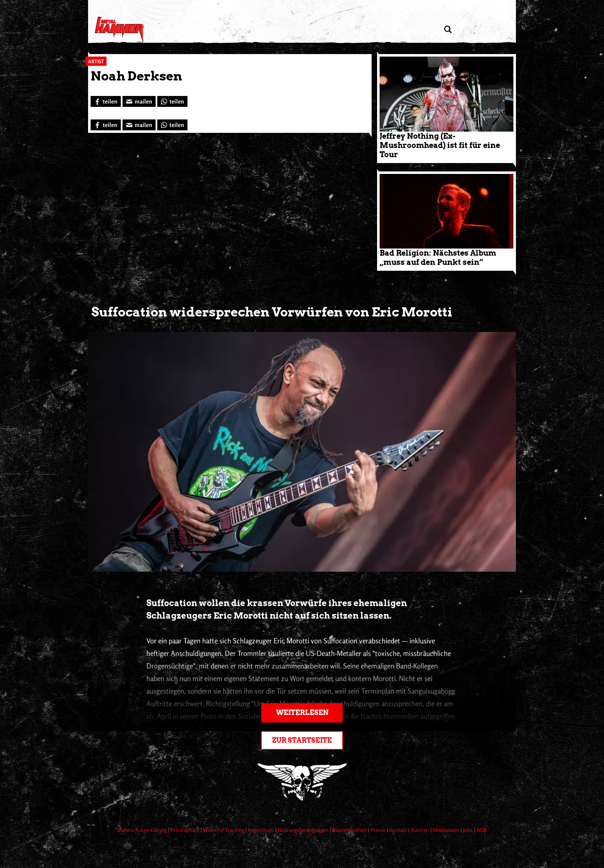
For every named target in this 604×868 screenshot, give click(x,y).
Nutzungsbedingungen (304, 830)
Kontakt (399, 830)
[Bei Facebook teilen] (106, 101)
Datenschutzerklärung (143, 830)
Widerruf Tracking (224, 830)
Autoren (420, 830)
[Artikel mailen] (139, 101)
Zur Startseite (302, 740)
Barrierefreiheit (350, 830)
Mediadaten (447, 830)
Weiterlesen (302, 713)
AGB (482, 830)
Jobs (469, 830)
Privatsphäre (186, 830)
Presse (379, 830)
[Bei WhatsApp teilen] (172, 101)
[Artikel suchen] (448, 30)
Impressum (262, 830)
